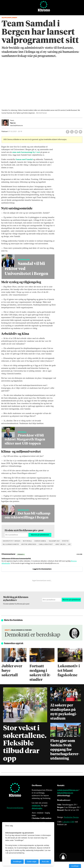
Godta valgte (32, 862)
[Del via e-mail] (80, 132)
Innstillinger (75, 866)
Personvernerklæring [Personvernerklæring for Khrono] (15, 808)
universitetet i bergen (12, 541)
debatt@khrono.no (65, 793)
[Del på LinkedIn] (76, 132)
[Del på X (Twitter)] (72, 132)
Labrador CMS (68, 822)
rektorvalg (27, 541)
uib (69, 544)
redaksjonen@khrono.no (68, 790)
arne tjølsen (60, 544)
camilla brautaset (46, 544)
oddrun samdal (40, 541)
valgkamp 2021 (54, 541)
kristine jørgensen (29, 544)
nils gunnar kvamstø (11, 544)
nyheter (65, 541)
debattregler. (37, 808)
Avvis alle (45, 862)
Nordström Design (71, 817)
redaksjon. (36, 806)
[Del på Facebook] (68, 132)
